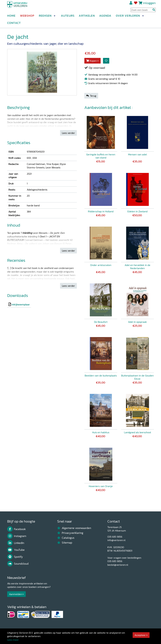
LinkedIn (16, 543)
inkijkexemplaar (21, 304)
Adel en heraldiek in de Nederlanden (137, 267)
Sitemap (65, 543)
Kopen (92, 61)
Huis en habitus (101, 432)
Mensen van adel (137, 154)
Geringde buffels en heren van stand (101, 156)
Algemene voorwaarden (74, 528)
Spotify (15, 557)
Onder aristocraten (101, 265)
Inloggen (149, 4)
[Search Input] (143, 11)
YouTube (16, 550)
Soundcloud (18, 564)
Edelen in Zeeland (137, 211)
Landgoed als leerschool (137, 432)
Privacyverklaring (70, 533)
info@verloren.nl (116, 540)
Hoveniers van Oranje (101, 486)
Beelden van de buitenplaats (101, 376)
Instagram (17, 536)
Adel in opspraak (137, 322)
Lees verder (68, 133)
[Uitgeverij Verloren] (22, 7)
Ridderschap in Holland (101, 211)
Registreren (131, 4)
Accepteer (140, 635)
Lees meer (13, 640)
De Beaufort (101, 322)
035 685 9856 (115, 537)
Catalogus (66, 538)
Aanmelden (16, 594)
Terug (91, 96)
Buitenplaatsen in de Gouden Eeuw (137, 377)
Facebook (17, 529)
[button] (55, 17)
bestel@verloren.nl (118, 565)
